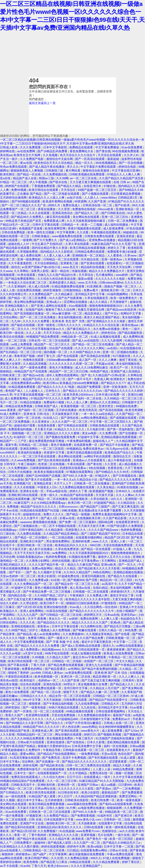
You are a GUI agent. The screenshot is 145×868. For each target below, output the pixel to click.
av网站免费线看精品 (95, 418)
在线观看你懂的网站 (89, 538)
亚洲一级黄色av (112, 259)
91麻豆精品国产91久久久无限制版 (102, 781)
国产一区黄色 (23, 711)
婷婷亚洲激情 (53, 290)
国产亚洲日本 (124, 816)
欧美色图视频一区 (47, 677)
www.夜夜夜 (8, 410)
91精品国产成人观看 (42, 796)
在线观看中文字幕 (111, 823)
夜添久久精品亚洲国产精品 (102, 317)
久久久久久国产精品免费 (88, 638)
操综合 (16, 267)
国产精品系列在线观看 (20, 827)
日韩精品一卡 (71, 225)
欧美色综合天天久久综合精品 (54, 163)
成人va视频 (109, 785)
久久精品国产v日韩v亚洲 (109, 375)
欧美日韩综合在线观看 (44, 190)
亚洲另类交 (106, 406)
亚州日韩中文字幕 (76, 688)
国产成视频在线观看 (124, 418)
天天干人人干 (63, 483)
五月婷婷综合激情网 (14, 198)
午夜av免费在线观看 (121, 854)
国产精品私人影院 (60, 843)
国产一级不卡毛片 (80, 379)
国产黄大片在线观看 (39, 480)
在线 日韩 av (122, 182)
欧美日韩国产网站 (37, 858)
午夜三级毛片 (85, 738)
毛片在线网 (106, 835)
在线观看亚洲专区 (128, 522)
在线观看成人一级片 (98, 777)
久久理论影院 (29, 603)
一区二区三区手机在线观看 (38, 456)
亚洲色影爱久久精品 (63, 283)
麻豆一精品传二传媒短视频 (69, 271)
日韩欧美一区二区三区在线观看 (50, 812)
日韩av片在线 (119, 850)
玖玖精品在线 (90, 259)
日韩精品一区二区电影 (34, 445)
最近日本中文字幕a (30, 800)
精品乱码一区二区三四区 (117, 580)
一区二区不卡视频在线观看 (59, 526)
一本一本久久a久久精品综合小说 (76, 480)
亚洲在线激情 (56, 742)
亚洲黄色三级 (70, 263)
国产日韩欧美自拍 (114, 213)
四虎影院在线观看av (73, 468)
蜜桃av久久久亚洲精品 (105, 402)
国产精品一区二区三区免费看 (28, 298)
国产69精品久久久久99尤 (113, 472)
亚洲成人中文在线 (132, 607)
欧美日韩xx (51, 383)
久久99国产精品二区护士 (51, 595)
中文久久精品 (125, 661)
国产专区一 (17, 572)
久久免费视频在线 (56, 174)
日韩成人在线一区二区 (119, 723)
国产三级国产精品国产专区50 (101, 534)
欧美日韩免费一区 (103, 800)
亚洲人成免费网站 (32, 611)
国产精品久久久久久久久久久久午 (92, 611)
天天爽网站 (109, 561)
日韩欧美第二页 (11, 375)
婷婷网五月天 (93, 615)
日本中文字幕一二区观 (119, 847)
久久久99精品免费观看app (49, 503)
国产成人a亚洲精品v (73, 240)
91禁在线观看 (27, 275)
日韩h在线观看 (94, 827)
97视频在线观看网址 (80, 472)
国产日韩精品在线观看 (73, 425)
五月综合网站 (9, 317)
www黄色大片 (90, 731)
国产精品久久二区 (87, 213)
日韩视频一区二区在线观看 (91, 592)
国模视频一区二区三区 (27, 433)
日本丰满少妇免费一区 (111, 395)
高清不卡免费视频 (75, 758)
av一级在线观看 (16, 796)
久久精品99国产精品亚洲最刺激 (96, 796)
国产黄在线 (103, 151)
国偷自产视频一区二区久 (121, 286)
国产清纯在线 (70, 418)
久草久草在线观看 (78, 244)
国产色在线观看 (68, 356)
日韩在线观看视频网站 (111, 711)
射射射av (44, 626)
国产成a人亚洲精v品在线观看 (81, 646)
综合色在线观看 (31, 684)
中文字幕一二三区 (126, 642)
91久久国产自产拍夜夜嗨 (66, 298)
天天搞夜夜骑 (87, 823)
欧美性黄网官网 (56, 228)
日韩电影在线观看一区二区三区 (84, 750)
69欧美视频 (69, 510)
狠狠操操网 (115, 808)
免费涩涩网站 (128, 796)
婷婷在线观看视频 (53, 847)
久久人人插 (34, 333)
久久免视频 (51, 155)
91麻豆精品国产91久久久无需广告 (114, 244)
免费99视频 (19, 190)
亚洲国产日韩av (88, 785)
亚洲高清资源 (126, 236)
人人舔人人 (92, 198)
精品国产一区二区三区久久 (53, 344)
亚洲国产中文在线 (32, 823)
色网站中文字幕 (131, 313)
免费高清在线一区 (102, 773)
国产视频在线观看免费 (61, 437)
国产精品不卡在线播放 (115, 445)
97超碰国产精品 (105, 503)
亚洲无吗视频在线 (94, 576)
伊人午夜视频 (39, 182)
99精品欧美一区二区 (75, 337)
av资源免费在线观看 (79, 673)
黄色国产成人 (15, 391)
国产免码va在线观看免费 (116, 804)
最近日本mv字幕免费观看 (90, 657)
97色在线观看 (135, 228)
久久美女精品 (106, 487)
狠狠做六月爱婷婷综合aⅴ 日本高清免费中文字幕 (70, 746)
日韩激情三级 (55, 171)
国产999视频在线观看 (26, 201)
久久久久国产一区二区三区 (70, 422)
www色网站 (90, 727)
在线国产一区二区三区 (99, 661)
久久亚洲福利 (18, 286)
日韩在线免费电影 (14, 232)
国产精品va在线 (34, 375)
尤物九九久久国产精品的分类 (57, 275)
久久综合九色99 (54, 777)
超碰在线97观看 (25, 425)
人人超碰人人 (35, 391)
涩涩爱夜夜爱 (118, 762)
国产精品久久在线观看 (123, 576)
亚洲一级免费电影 (29, 259)
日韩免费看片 (23, 843)
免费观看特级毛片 (29, 769)
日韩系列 (129, 680)
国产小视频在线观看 (96, 194)
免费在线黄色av (94, 449)
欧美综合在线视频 (12, 337)
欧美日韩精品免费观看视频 (47, 804)
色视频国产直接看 (31, 228)
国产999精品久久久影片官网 (25, 723)
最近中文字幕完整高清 (97, 642)
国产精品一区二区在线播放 (51, 499)
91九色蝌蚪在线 (92, 626)
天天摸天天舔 (105, 495)
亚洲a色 (116, 622)
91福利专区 (105, 816)
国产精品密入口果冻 (54, 862)
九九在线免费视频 (87, 704)
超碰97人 (6, 538)
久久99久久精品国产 (77, 572)
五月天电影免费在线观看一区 (43, 688)
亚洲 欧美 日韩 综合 (37, 414)
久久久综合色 (17, 619)
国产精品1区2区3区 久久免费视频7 (34, 831)
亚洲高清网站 (29, 449)
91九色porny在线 (118, 449)
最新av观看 (86, 279)
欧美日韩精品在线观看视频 (88, 248)
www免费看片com (88, 831)
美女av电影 (90, 433)
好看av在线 (67, 518)
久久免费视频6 (18, 468)
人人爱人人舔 (102, 769)
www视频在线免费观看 (82, 804)
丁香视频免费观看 (44, 186)
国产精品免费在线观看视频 (66, 665)
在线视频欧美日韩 (89, 518)
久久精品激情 (54, 530)
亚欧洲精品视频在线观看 (124, 742)
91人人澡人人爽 (78, 402)
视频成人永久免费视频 (56, 630)
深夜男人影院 (40, 271)
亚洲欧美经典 (47, 785)
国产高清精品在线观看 (32, 348)
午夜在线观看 (76, 464)
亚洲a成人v (54, 302)
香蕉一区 (20, 835)
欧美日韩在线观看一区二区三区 (29, 661)
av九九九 (6, 437)
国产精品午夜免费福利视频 (100, 669)
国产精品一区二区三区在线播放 (94, 344)
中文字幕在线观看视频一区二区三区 (38, 395)
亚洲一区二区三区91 (115, 217)
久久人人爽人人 (130, 677)
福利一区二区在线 (29, 418)
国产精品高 (24, 634)
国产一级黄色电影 (35, 707)
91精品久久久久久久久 (70, 429)
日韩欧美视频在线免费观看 (87, 174)
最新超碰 (114, 159)
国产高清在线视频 (112, 410)
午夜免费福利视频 (79, 441)
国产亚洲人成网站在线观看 (49, 306)
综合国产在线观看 (61, 348)
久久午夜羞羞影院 (20, 263)
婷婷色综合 (109, 333)
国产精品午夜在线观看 (32, 839)
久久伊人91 (132, 155)
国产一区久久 (128, 565)
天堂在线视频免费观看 (118, 545)
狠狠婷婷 (8, 854)
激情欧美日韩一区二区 (116, 290)
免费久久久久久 (54, 514)
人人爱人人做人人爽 (57, 256)
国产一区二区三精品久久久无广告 (24, 205)
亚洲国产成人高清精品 (126, 371)
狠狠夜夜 (35, 704)
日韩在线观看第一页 (92, 650)
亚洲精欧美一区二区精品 (89, 256)
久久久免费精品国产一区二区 (34, 584)
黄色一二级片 (132, 329)
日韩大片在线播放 (20, 472)
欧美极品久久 (9, 611)
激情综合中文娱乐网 (60, 159)
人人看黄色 (115, 256)
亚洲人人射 (118, 541)
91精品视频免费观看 (22, 387)
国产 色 (86, 375)
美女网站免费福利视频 (29, 302)
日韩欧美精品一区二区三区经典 (44, 850)
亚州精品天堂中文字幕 (90, 294)
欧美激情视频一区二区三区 (79, 406)
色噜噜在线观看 (34, 360)
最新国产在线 (122, 715)
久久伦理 (57, 858)
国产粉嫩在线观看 (85, 630)
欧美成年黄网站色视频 (58, 201)
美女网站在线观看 (70, 456)
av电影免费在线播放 (92, 808)
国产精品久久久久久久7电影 (57, 387)
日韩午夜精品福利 (31, 530)
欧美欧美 (79, 839)
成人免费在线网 (31, 256)
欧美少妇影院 (47, 576)
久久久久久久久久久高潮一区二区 (72, 364)
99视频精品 (74, 449)
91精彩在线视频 (128, 487)
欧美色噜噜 (31, 862)
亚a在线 (6, 178)
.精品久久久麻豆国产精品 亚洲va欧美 (92, 565)
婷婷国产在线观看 (18, 186)
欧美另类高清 (89, 410)
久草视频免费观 (28, 252)
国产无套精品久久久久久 (28, 719)
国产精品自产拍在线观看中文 (109, 700)
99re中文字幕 (32, 700)
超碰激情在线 (32, 514)
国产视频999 (76, 580)
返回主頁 (35, 103)
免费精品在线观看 (81, 147)
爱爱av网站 (28, 754)
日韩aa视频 (137, 746)
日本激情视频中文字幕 (96, 719)
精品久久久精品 (66, 568)
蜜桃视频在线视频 (45, 522)
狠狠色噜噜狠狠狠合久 (126, 553)
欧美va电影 (95, 847)
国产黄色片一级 (97, 839)
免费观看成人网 (55, 221)
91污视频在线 (122, 356)
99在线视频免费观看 (126, 151)
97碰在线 (110, 186)
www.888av (109, 198)
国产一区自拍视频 (131, 163)
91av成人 (76, 607)
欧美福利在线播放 (30, 453)
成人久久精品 (99, 302)
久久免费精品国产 (41, 294)
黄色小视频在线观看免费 (51, 588)
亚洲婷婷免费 (81, 541)
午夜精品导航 (52, 750)
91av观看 (136, 707)
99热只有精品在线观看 (64, 707)
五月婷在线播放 (67, 410)
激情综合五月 (122, 456)
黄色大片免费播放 (61, 368)
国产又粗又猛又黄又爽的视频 (101, 680)
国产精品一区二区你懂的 (31, 538)
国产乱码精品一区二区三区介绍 (21, 352)
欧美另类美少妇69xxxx (79, 395)
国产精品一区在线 (29, 174)
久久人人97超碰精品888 (62, 719)
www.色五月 (71, 267)
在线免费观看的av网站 (26, 383)
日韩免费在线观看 (76, 700)
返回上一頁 (48, 103)
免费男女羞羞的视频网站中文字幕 (115, 514)
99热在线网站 (102, 572)
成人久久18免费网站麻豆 (92, 368)
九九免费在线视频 (29, 534)
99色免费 (131, 630)
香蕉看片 (15, 379)
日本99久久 (124, 491)
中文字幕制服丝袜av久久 (49, 329)
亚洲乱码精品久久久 (14, 565)
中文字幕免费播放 (108, 147)
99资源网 (80, 201)
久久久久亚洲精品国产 (86, 866)
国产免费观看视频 (84, 816)
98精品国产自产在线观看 (31, 371)
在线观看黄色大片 (119, 750)
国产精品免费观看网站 (20, 279)
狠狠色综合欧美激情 (96, 171)
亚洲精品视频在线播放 (129, 572)
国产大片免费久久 (46, 240)
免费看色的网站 (32, 669)
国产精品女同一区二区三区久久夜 (78, 584)
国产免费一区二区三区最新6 (78, 522)
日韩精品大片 (111, 704)
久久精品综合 (127, 503)
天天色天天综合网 (119, 267)
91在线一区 (58, 580)
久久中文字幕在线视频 (128, 777)
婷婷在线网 (31, 765)
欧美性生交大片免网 (27, 155)
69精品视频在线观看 (80, 711)
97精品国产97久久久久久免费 (50, 398)
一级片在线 (123, 835)
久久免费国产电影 (32, 159)
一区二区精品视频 (62, 538)
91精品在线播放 (31, 402)
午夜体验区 (78, 595)
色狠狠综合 (110, 831)
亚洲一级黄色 (47, 325)
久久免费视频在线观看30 (94, 715)
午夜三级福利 (27, 464)
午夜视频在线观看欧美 (106, 232)
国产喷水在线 (59, 182)
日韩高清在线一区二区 (98, 205)
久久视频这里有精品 (100, 634)
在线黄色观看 (47, 425)
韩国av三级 (47, 178)
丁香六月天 (39, 866)
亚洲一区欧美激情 (115, 387)
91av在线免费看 (132, 147)
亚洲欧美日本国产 (32, 541)
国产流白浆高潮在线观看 (55, 460)
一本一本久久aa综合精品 (98, 414)
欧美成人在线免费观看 (119, 653)
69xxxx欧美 (106, 209)
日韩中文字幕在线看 (46, 225)
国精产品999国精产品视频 (44, 476)
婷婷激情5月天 (121, 592)
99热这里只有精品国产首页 (24, 221)
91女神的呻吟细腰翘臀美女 (117, 727)
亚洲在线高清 (53, 684)
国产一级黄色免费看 (34, 368)
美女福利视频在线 (70, 317)
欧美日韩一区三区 (80, 503)
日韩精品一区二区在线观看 (61, 259)
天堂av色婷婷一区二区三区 (18, 576)
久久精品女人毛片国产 (105, 688)
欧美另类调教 (135, 410)
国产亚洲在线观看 (93, 263)
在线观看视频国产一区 (53, 773)
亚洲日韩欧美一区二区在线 (35, 545)
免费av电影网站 (43, 568)
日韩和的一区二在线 (117, 819)
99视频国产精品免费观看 (43, 337)
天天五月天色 (9, 368)
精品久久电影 (122, 765)
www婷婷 (122, 275)
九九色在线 (89, 707)
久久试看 (83, 232)
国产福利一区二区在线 (87, 398)
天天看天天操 (44, 429)
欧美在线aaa (131, 325)
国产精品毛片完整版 (118, 626)
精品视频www (51, 650)
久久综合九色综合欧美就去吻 (57, 279)
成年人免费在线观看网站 (63, 375)
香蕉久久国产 (15, 715)
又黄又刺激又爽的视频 (127, 599)
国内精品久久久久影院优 (57, 252)
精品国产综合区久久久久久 (39, 507)
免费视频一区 (55, 599)
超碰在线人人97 (19, 244)
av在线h (113, 348)
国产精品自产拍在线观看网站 (57, 754)
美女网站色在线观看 (86, 217)
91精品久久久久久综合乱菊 (102, 325)
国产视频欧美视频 (110, 735)
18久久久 (117, 499)
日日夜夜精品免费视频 (126, 194)
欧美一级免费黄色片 (124, 298)
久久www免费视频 (24, 460)
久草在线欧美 (100, 499)
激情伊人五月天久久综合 (115, 557)
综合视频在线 (9, 650)
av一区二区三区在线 (84, 178)
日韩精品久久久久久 (34, 696)
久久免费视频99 (74, 634)
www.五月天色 (88, 283)
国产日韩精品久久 (12, 792)
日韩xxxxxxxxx (69, 507)
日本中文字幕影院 (56, 147)
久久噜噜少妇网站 (38, 561)
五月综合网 (7, 557)
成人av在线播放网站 (47, 634)
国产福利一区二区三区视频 (36, 410)
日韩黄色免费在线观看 (100, 236)
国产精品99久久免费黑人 (28, 217)
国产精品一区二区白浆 (47, 692)
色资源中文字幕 (55, 453)
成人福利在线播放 (117, 225)
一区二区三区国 (16, 340)
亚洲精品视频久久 (17, 306)
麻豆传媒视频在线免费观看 (87, 854)
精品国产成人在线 (25, 178)
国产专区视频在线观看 (104, 758)
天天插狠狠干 (119, 302)
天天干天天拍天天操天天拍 (32, 553)
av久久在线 (127, 831)
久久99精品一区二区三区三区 (124, 398)
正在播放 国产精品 (30, 194)
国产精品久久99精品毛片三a (122, 843)
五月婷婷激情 (54, 800)
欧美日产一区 (120, 368)
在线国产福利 (35, 310)
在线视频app (9, 530)
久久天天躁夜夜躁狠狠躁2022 (89, 553)
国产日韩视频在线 (125, 476)
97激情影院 (109, 603)
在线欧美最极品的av (30, 557)
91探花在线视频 (57, 611)
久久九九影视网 (112, 340)
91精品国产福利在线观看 (77, 495)
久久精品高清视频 (35, 364)
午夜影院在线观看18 (19, 677)
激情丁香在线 (128, 360)
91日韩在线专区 (69, 792)
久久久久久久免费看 (37, 321)
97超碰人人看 (123, 549)
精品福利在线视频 (93, 267)
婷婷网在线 (8, 151)
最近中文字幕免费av (86, 561)
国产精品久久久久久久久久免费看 (38, 646)
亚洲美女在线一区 (32, 491)
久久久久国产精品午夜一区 (47, 565)
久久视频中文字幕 (50, 572)
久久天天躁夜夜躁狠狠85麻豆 (86, 221)
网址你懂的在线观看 (69, 735)
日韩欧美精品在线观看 (105, 425)
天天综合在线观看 (110, 155)
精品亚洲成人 (94, 313)
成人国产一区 (88, 360)
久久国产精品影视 (115, 518)
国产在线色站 (76, 742)
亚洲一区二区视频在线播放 (121, 352)
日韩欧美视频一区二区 (121, 638)
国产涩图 (92, 580)
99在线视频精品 (106, 163)
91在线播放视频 (54, 769)
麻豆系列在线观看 (59, 217)
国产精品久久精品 (70, 186)
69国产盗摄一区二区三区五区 (98, 190)
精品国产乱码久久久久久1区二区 (45, 379)
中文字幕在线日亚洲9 (126, 171)
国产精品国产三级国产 (96, 507)
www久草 (6, 395)
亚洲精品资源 (43, 483)
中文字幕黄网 (66, 232)
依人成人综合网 (39, 286)
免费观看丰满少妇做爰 (122, 252)
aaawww (26, 522)
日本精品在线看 (133, 534)
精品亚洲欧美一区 (105, 677)
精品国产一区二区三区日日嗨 (69, 371)
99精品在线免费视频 (19, 406)
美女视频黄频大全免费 (93, 684)
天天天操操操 (53, 700)
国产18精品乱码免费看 (53, 151)
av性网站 (74, 669)
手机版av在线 (105, 364)
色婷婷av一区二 (49, 680)
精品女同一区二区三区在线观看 (70, 696)
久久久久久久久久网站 (90, 348)
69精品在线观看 (81, 862)
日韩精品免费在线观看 (90, 252)
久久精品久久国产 (59, 657)
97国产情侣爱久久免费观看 (126, 526)
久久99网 (62, 178)
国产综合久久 (55, 723)
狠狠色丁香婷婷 (19, 673)
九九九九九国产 (28, 615)
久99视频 (38, 657)
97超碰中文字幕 (89, 437)
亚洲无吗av (129, 615)
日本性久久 (53, 391)
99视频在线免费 (127, 406)
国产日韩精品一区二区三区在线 (61, 615)
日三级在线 (8, 534)
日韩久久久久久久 (70, 325)
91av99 (25, 866)
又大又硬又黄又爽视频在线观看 (91, 182)
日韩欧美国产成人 (47, 406)
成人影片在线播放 (41, 549)
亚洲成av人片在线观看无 (89, 460)
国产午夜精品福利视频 (130, 665)
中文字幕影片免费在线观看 (99, 167)
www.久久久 (101, 541)
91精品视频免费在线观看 (68, 286)
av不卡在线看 (9, 866)
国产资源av (104, 789)
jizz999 (36, 673)
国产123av (132, 731)
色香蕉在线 (116, 468)
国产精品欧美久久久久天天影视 (99, 568)
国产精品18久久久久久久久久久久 (85, 762)
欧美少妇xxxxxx (59, 866)
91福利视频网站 (118, 294)
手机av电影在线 (57, 491)
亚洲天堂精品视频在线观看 (85, 453)
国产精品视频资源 (131, 333)
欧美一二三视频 (92, 225)
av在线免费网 (26, 151)
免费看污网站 (37, 638)
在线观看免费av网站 (94, 850)
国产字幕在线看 (18, 665)
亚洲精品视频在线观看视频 (119, 437)
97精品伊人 (103, 476)
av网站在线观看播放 (130, 646)
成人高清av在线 (80, 588)
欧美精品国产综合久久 (120, 453)
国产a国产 (40, 854)
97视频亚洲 (34, 816)
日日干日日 (75, 777)
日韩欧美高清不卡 (23, 785)
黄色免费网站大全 (82, 151)
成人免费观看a (30, 650)
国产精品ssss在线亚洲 (122, 310)
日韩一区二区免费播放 (123, 221)
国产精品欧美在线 (53, 765)
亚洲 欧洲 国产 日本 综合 (111, 673)
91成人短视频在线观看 (106, 337)
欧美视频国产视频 (102, 491)
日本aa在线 (112, 615)
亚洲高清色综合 (63, 213)
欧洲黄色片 (118, 379)
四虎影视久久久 (76, 530)
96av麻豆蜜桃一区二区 (67, 313)
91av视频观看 (78, 306)
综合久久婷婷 (9, 603)
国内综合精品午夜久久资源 (50, 248)
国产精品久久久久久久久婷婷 (124, 391)
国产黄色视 (137, 850)
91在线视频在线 (131, 348)
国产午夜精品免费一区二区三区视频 (47, 592)
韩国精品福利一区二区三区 (35, 735)
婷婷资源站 (13, 707)
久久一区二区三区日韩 (62, 781)
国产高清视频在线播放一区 (32, 313)
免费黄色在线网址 (79, 769)
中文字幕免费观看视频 (29, 642)
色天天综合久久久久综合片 (78, 155)
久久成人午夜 (15, 310)
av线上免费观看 (22, 344)
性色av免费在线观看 (14, 167)
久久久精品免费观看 (107, 862)
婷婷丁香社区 (131, 862)
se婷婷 (74, 619)
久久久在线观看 (40, 213)
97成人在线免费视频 (117, 858)
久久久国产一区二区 (87, 843)
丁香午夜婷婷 (38, 835)
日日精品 (73, 850)
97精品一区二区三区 (14, 182)
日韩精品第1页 (128, 198)
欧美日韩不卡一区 (53, 603)
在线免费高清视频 (29, 290)
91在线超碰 (67, 831)
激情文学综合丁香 (122, 595)
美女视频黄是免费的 (60, 738)
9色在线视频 (97, 468)
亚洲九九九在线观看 (99, 665)
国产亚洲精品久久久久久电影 (107, 321)
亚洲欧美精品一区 (128, 209)
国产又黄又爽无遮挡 (126, 507)
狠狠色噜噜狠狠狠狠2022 (106, 306)
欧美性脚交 (8, 174)
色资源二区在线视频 (52, 464)
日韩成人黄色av (53, 673)
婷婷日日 (90, 735)
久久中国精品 (79, 773)
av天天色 (6, 483)
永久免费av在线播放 (107, 329)
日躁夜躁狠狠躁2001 (44, 468)
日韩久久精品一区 (111, 630)
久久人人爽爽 (108, 360)
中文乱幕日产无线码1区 (48, 244)
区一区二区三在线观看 (50, 711)
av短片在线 (75, 198)
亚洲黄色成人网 (43, 731)
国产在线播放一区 (132, 433)
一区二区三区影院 (53, 449)
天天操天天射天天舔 (31, 808)
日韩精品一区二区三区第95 (111, 696)
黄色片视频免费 (62, 445)
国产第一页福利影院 (121, 429)
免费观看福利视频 (20, 429)
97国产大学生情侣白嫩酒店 (84, 723)
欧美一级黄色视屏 (129, 800)
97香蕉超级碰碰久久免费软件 (21, 750)
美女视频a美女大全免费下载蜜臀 (100, 510)
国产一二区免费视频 (127, 789)
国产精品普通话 (56, 669)
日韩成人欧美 (9, 147)
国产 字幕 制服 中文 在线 (63, 642)
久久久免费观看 (31, 147)
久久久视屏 (69, 650)
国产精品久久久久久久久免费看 (121, 480)
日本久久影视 (96, 742)
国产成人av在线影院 (86, 340)
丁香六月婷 (38, 665)
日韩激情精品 (73, 290)
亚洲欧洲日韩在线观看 (23, 495)
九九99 (16, 321)
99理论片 (70, 684)
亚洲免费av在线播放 (103, 240)
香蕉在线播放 (47, 209)
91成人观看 (128, 758)
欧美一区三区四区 (122, 839)
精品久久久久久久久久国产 (90, 622)
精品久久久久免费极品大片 (107, 271)
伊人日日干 (66, 796)
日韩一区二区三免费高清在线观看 (89, 765)
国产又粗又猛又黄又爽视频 (26, 599)
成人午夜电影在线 (120, 460)
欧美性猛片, (28, 680)
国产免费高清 (51, 758)
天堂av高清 (109, 754)
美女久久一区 (58, 619)
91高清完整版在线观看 (25, 758)
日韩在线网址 (9, 622)
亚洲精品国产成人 (131, 561)
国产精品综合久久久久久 (54, 622)
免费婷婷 (6, 711)
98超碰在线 (131, 232)
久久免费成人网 (98, 595)
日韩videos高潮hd (111, 283)
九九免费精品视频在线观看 (77, 487)
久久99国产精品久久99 (85, 352)
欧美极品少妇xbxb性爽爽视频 (79, 383)
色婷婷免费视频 (131, 530)
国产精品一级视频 (79, 514)
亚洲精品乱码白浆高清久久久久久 (60, 827)
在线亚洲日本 (93, 186)
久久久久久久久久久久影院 (76, 789)
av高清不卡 (109, 584)
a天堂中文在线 (33, 653)
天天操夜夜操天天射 (66, 414)
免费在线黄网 (89, 619)
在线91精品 (101, 588)
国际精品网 (106, 522)
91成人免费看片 (11, 414)
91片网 (71, 808)
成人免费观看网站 (17, 398)
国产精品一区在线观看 (96, 549)
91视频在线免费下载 (82, 557)
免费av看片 (91, 290)
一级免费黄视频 (89, 754)
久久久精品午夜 (60, 839)
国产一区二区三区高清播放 (38, 317)
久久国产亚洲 (97, 201)
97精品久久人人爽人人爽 (124, 174)
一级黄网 (26, 240)
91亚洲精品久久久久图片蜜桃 (20, 847)
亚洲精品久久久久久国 (64, 835)
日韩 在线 (36, 819)
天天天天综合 (53, 333)
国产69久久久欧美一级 (78, 476)
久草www (131, 256)
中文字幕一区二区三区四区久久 (111, 422)
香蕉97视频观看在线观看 (85, 228)
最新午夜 (11, 445)
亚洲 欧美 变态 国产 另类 (69, 321)
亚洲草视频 (88, 835)
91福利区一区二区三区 (29, 437)
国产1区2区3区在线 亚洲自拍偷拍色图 (42, 607)
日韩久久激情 (56, 808)
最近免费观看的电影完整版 (47, 441)
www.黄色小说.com (89, 819)
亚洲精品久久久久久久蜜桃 (62, 433)
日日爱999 (125, 785)
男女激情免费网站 (59, 541)
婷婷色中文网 (76, 847)
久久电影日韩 (96, 429)
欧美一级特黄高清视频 (121, 827)
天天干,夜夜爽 (37, 619)
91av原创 (17, 480)
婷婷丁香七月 (47, 356)
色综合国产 (126, 754)
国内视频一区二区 (56, 352)
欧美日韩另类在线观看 (41, 792)
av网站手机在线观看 (98, 456)
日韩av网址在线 (46, 789)
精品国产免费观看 (89, 387)
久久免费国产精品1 (57, 816)
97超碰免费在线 (69, 576)
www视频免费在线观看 (67, 236)
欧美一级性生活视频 (41, 232)
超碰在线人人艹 (104, 441)
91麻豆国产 (22, 503)
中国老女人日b (47, 487)
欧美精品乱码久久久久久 (72, 545)
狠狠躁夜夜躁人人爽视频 (27, 171)
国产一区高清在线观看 (90, 159)
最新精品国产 (111, 792)
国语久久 (109, 646)
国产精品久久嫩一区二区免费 (100, 692)
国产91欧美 (123, 205)
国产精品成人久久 (122, 684)
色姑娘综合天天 (131, 619)
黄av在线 (26, 163)
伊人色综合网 (71, 727)
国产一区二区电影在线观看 (62, 194)
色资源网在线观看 (38, 715)
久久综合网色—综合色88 (101, 607)
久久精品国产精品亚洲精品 (61, 534)
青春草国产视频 (25, 356)
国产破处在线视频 (23, 325)
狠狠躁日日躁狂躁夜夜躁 (83, 603)
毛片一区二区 (9, 402)
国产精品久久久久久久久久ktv (83, 391)
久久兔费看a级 (39, 580)
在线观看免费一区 (86, 445)
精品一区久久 (85, 163)
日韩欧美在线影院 (77, 800)
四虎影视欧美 (79, 499)
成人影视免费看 (114, 228)
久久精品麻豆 (64, 294)
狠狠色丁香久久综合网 (61, 310)
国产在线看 (123, 634)
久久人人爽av (125, 495)
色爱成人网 (101, 379)
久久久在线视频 (25, 487)
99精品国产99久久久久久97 (42, 727)
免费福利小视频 (54, 402)
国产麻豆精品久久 (79, 329)
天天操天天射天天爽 (92, 526)
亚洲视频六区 (23, 483)
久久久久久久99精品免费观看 (25, 738)
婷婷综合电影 (128, 167)
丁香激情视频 (11, 669)
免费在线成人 (72, 205)
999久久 (96, 858)
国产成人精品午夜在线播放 (47, 167)
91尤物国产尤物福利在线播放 (115, 738)
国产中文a (112, 313)
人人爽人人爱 (110, 619)
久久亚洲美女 (41, 422)
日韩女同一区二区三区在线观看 (50, 340)
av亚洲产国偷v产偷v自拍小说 (41, 267)
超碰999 (40, 843)
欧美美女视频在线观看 (50, 472)
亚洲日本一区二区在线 (76, 677)
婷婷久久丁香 (117, 248)
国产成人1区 (49, 518)
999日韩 (96, 545)
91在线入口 (51, 418)
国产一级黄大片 (59, 638)
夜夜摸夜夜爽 (116, 650)
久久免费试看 (109, 433)
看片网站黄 (73, 171)
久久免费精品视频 (77, 858)
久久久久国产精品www (104, 530)
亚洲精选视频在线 (23, 626)
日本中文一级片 (25, 773)
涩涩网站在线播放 (76, 302)
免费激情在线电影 (84, 209)
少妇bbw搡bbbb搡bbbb (62, 360)
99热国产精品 (100, 371)
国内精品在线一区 (20, 595)
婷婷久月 (55, 205)
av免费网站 (60, 553)
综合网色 (28, 762)
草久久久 (73, 167)
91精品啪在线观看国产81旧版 (40, 510)
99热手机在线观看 (57, 653)
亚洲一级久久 (50, 495)
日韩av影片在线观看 (31, 742)
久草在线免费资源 (67, 549)
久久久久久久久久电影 (111, 279)
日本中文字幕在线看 (65, 626)
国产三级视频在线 (26, 526)
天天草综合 (86, 275)
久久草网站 (22, 271)
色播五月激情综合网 (91, 310)
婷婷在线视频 (61, 561)
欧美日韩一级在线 (12, 333)
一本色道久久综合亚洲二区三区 (26, 283)
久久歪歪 (64, 209)
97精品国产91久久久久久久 (126, 201)
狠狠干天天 (71, 692)
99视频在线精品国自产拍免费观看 (23, 781)
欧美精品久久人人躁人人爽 (47, 198)
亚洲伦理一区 (67, 785)
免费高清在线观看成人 (26, 777)
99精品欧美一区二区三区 (122, 812)
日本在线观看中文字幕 (59, 819)
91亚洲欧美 (95, 286)
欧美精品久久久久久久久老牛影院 (88, 599)
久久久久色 (28, 622)
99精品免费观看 (124, 769)
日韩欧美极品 (41, 236)
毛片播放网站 (105, 275)
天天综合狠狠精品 (47, 263)
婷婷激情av (24, 854)
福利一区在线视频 (116, 746)
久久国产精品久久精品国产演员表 (122, 178)
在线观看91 (114, 263)
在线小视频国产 (127, 611)
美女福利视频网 (121, 588)
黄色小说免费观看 (18, 692)
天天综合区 (69, 190)
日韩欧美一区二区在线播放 (92, 483)
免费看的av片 (122, 719)
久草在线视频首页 (97, 298)
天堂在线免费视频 (64, 715)
